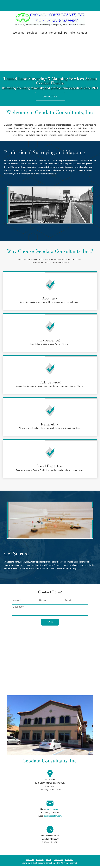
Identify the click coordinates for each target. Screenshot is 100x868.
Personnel (58, 860)
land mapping (70, 562)
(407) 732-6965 (53, 809)
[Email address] (20, 5)
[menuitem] (19, 34)
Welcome (30, 860)
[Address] (6, 5)
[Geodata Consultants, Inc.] (50, 20)
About (49, 860)
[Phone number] (13, 5)
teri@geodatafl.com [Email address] (53, 816)
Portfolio (69, 860)
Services (40, 860)
